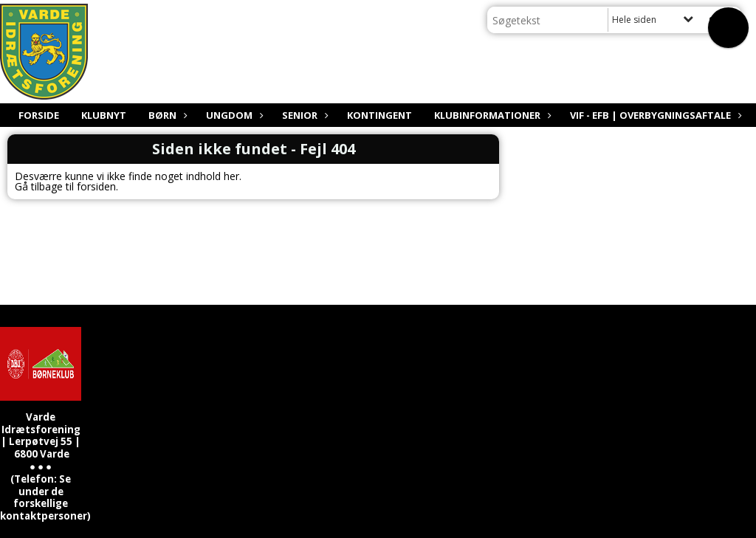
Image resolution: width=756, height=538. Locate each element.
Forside (39, 115)
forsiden (96, 186)
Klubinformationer (491, 115)
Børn (166, 115)
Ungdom (233, 115)
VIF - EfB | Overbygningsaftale (654, 115)
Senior (303, 115)
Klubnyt (104, 115)
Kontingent (379, 115)
